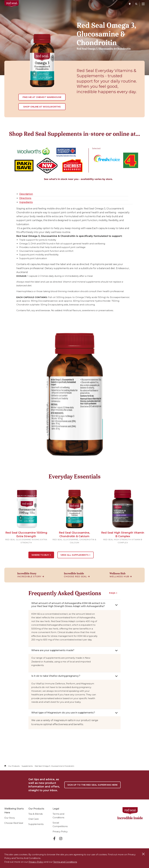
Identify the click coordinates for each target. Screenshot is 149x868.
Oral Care (34, 822)
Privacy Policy (60, 835)
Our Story (10, 821)
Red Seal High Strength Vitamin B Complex (123, 534)
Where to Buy (41, 555)
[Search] (136, 4)
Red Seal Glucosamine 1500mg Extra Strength (26, 534)
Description (26, 194)
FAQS (113, 593)
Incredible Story (31, 576)
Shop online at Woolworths (42, 107)
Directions (25, 198)
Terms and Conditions (65, 862)
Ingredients (26, 202)
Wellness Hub (121, 576)
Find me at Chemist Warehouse (42, 97)
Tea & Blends (36, 817)
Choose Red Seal (77, 576)
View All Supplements (76, 555)
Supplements (36, 828)
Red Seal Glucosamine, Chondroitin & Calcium (74, 534)
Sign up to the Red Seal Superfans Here (92, 786)
